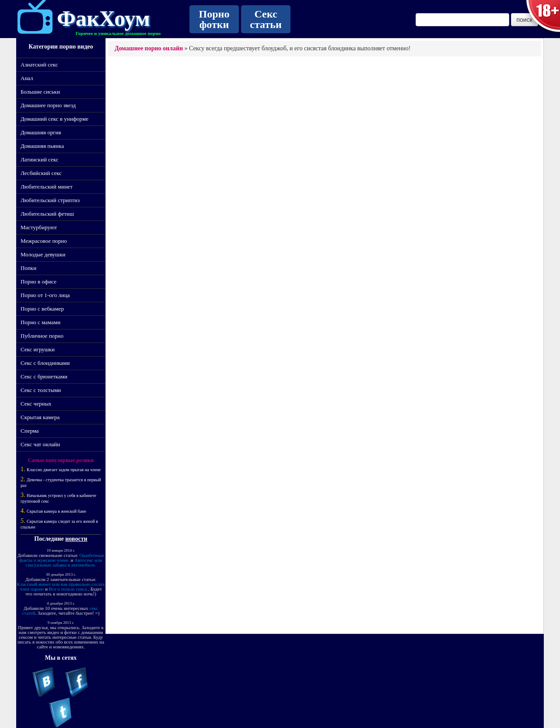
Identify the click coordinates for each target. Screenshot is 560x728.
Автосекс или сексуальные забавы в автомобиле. (64, 562)
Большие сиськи (40, 92)
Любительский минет (47, 187)
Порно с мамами (40, 322)
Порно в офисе (38, 282)
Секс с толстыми (41, 390)
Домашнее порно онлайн (149, 48)
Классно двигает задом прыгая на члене (64, 470)
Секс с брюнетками (44, 376)
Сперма (30, 431)
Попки (28, 268)
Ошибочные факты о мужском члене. (62, 558)
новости (76, 539)
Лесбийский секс (41, 173)
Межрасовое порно (44, 241)
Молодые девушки (43, 254)
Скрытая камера (40, 417)
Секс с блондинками (45, 363)
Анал (27, 78)
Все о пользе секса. (69, 589)
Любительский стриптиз (50, 200)
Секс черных (36, 404)
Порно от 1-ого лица (45, 295)
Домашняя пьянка (42, 146)
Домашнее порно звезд (48, 105)
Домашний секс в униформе (54, 119)
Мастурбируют (39, 227)
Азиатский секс (39, 65)
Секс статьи (266, 19)
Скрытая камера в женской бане (56, 511)
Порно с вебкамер (42, 309)
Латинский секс (40, 159)
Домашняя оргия (41, 132)
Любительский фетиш (47, 214)
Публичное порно (42, 336)
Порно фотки (214, 19)
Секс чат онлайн (40, 444)
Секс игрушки (38, 349)
